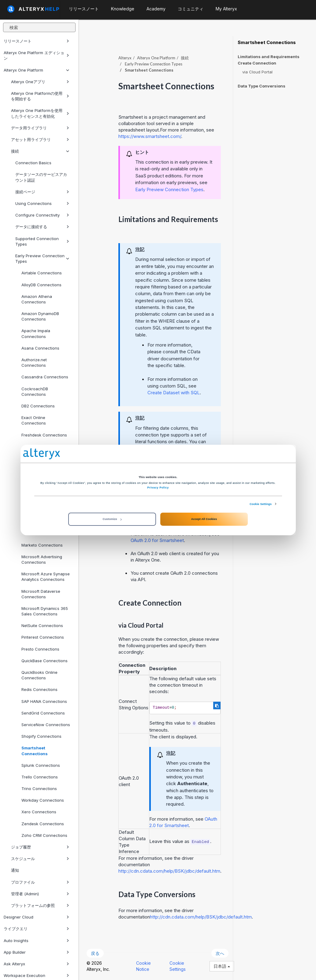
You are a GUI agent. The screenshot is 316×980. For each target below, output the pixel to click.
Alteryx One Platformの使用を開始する (40, 96)
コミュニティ (191, 9)
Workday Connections (43, 800)
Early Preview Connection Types (42, 258)
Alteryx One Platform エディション (36, 55)
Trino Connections (39, 789)
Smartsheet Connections (35, 751)
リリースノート (36, 41)
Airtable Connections (42, 273)
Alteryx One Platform (36, 70)
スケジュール (40, 859)
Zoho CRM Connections (44, 835)
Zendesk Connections (43, 824)
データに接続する (42, 227)
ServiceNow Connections (46, 725)
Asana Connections (40, 348)
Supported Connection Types (42, 241)
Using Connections (42, 203)
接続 (40, 151)
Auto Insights (36, 941)
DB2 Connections (38, 406)
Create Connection (257, 63)
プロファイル (40, 882)
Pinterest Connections (43, 637)
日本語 (222, 966)
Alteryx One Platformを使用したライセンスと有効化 (40, 113)
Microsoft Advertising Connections (42, 559)
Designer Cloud (36, 917)
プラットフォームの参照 (40, 905)
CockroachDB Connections (35, 392)
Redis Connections (39, 689)
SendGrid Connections (43, 713)
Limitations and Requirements (269, 57)
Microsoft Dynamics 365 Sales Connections (45, 611)
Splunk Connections (41, 765)
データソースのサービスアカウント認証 (41, 177)
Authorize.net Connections (34, 362)
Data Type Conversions (262, 86)
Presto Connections (40, 649)
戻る (95, 953)
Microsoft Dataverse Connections (41, 594)
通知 (15, 870)
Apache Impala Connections (36, 333)
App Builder (36, 952)
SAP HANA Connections (44, 701)
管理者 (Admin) (40, 894)
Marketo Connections (42, 545)
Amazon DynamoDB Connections (40, 316)
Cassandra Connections (45, 377)
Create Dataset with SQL (174, 393)
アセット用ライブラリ (40, 139)
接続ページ (42, 192)
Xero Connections (39, 812)
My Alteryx (226, 9)
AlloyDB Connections (41, 285)
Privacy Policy (158, 488)
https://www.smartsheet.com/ (150, 136)
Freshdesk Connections (44, 435)
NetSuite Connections (42, 625)
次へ (220, 953)
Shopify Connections (41, 736)
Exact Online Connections (34, 420)
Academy (156, 9)
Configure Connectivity (42, 215)
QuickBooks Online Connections (39, 675)
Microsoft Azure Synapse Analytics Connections (46, 577)
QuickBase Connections (45, 661)
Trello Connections (40, 777)
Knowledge (123, 9)
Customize (112, 519)
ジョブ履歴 (40, 847)
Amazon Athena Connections (37, 299)
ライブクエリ (36, 929)
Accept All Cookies (204, 519)
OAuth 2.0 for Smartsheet (157, 540)
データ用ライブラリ (40, 128)
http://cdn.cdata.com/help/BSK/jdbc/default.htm (169, 871)
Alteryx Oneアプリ (40, 82)
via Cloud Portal (257, 72)
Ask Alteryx (36, 964)
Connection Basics (33, 163)
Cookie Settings (261, 504)
